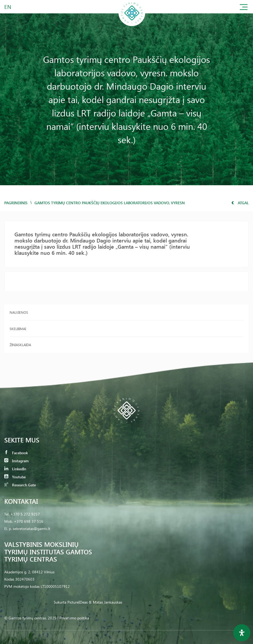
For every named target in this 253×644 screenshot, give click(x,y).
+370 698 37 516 (29, 521)
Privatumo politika (74, 618)
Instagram (16, 461)
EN (8, 7)
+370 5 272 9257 (25, 514)
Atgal (240, 203)
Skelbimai (18, 329)
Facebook (16, 453)
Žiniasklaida (20, 345)
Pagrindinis (16, 203)
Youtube (15, 477)
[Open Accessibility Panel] (242, 633)
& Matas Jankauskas (106, 602)
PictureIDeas (78, 602)
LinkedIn (15, 469)
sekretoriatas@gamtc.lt (32, 529)
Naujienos (19, 312)
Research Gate (20, 485)
